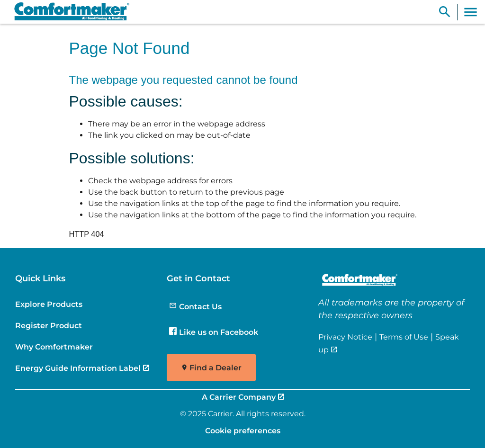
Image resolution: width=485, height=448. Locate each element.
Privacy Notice (345, 337)
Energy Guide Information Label (78, 368)
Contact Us (195, 306)
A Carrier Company (239, 397)
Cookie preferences (243, 430)
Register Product (49, 325)
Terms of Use (404, 337)
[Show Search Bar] (445, 12)
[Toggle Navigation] (471, 12)
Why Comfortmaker (54, 347)
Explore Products (49, 304)
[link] (68, 12)
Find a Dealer (216, 368)
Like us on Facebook (214, 332)
